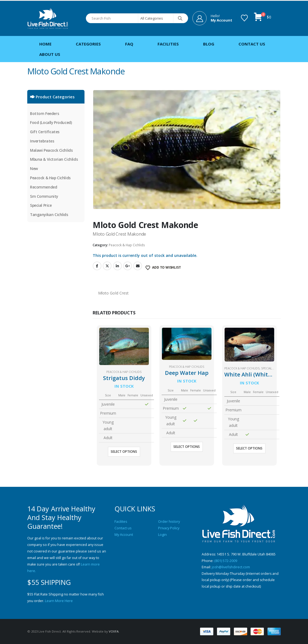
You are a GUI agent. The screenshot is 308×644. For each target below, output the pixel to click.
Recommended (43, 188)
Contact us (123, 528)
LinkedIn (117, 266)
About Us (50, 54)
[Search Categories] (156, 18)
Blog (209, 44)
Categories (88, 44)
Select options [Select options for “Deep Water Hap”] (187, 447)
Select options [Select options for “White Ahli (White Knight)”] (249, 448)
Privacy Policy (169, 528)
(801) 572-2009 (226, 561)
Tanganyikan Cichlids (49, 215)
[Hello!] (212, 18)
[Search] (180, 18)
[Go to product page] (124, 346)
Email (138, 266)
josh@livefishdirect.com (231, 567)
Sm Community (44, 197)
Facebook (97, 266)
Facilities (168, 44)
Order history (169, 522)
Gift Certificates (45, 132)
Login (162, 535)
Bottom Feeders (44, 113)
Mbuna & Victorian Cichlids (54, 160)
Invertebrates (42, 141)
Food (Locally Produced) (51, 123)
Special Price (271, 368)
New (34, 169)
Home (45, 44)
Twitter (107, 266)
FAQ (129, 44)
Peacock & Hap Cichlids (127, 245)
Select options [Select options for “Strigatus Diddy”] (124, 452)
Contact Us (252, 44)
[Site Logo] (48, 18)
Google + (128, 266)
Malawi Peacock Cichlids (51, 151)
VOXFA (114, 631)
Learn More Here (59, 601)
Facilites (121, 522)
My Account (124, 535)
